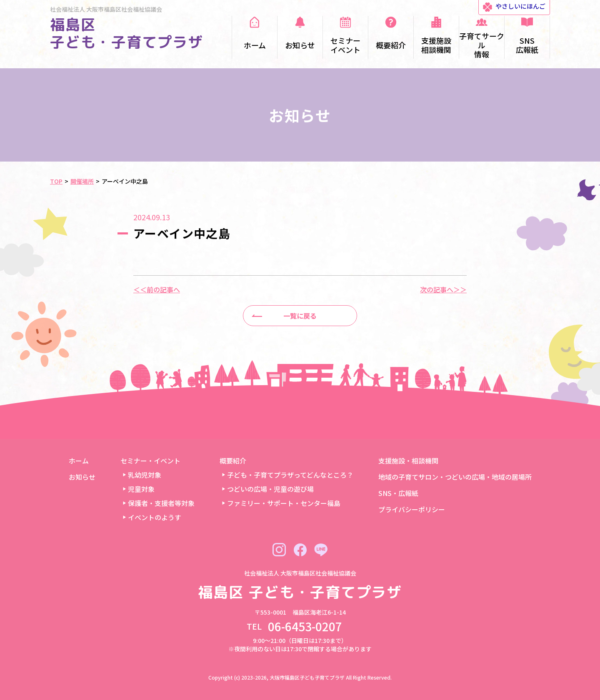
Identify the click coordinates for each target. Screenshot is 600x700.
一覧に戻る (300, 316)
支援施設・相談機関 (408, 461)
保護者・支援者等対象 (161, 503)
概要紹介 (233, 461)
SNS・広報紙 (398, 493)
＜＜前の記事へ (157, 289)
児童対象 (141, 489)
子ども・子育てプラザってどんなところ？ (290, 475)
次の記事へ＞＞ (443, 289)
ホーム (79, 461)
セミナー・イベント (150, 461)
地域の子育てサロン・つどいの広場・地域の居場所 (455, 477)
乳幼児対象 (145, 475)
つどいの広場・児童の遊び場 (270, 489)
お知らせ (82, 477)
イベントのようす (155, 517)
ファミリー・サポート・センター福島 (284, 503)
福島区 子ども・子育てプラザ (127, 33)
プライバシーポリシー (412, 509)
